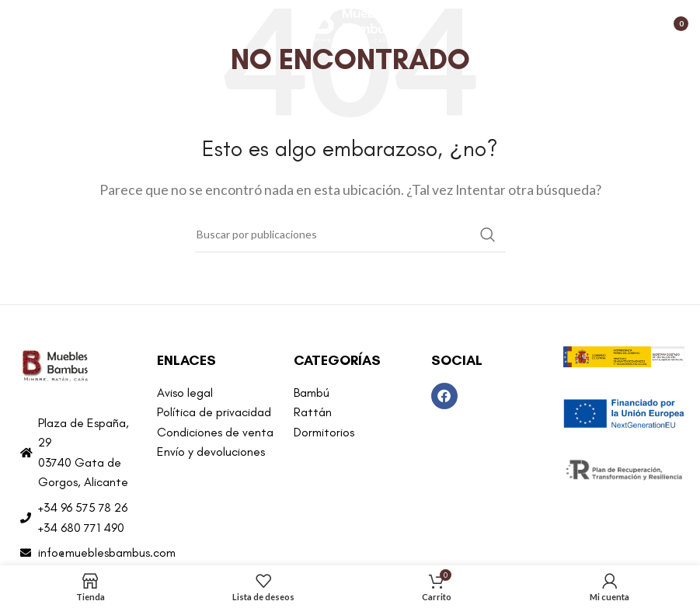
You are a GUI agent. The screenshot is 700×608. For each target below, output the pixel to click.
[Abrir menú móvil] (19, 23)
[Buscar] (350, 235)
